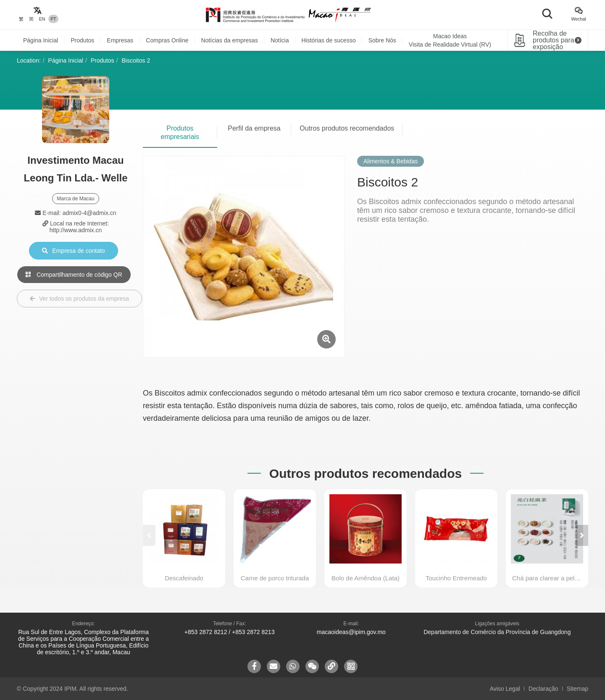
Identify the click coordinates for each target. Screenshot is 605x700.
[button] (582, 535)
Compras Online (167, 40)
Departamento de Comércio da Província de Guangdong (497, 632)
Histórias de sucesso (329, 40)
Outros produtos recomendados (347, 128)
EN (42, 19)
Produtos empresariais (180, 132)
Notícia (280, 40)
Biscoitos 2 (136, 60)
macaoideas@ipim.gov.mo (351, 632)
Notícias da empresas (230, 40)
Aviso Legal (505, 689)
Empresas (120, 40)
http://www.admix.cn (76, 230)
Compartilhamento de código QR (74, 275)
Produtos (82, 40)
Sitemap (577, 689)
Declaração (543, 689)
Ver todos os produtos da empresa (79, 299)
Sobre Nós (382, 40)
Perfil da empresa (254, 128)
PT (53, 19)
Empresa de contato (73, 251)
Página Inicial (41, 40)
